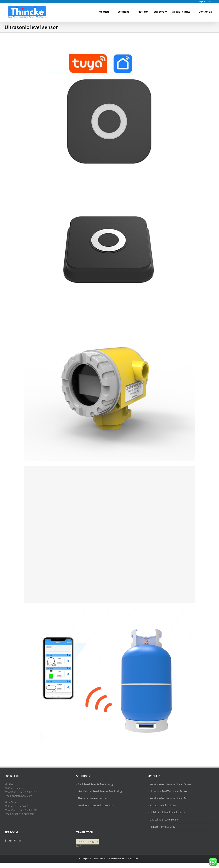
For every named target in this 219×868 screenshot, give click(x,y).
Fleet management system (93, 798)
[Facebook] (6, 841)
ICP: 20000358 (132, 859)
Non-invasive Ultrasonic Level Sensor (171, 784)
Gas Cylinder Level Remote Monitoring (100, 791)
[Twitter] (10, 841)
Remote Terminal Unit (162, 827)
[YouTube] (15, 841)
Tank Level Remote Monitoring (95, 784)
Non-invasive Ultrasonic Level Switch (170, 798)
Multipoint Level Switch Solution (96, 805)
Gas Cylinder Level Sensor (164, 820)
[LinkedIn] (20, 841)
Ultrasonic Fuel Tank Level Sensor (169, 791)
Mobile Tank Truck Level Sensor (167, 812)
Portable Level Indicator (163, 805)
